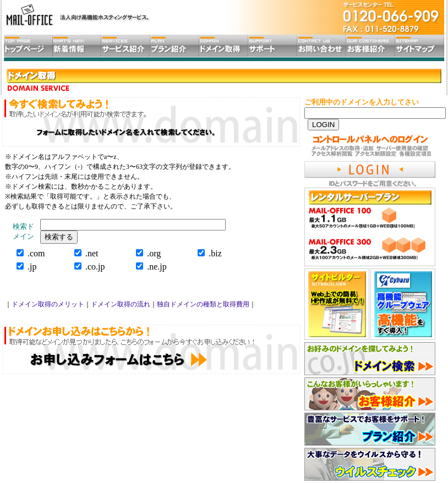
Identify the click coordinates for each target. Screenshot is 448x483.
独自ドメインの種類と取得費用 (203, 304)
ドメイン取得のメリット (48, 304)
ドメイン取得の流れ (121, 304)
